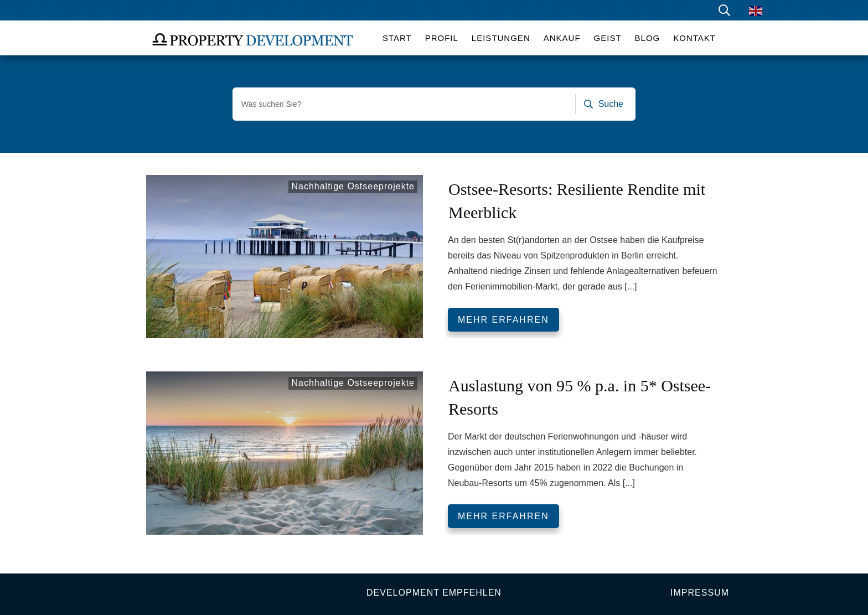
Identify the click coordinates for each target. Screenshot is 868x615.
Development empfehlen (434, 593)
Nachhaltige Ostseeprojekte (353, 186)
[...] (631, 286)
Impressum (700, 593)
